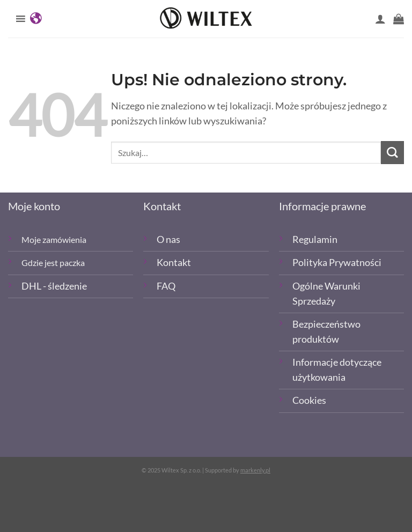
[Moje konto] (380, 19)
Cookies (309, 400)
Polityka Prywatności (337, 263)
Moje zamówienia (54, 239)
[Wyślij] (392, 153)
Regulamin (315, 239)
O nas (168, 239)
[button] (399, 19)
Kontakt (174, 263)
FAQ (166, 286)
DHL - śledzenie (54, 286)
